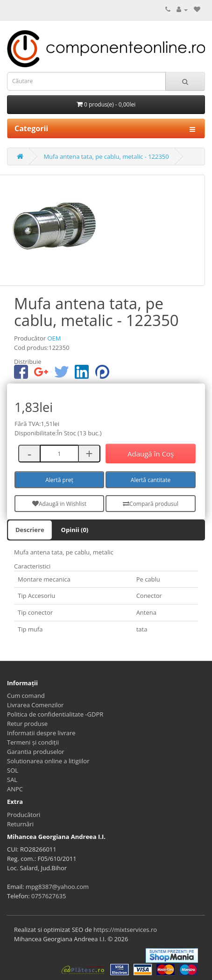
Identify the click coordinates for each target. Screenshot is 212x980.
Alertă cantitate (151, 480)
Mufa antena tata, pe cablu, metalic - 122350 (106, 156)
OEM (54, 338)
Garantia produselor (36, 752)
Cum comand (26, 696)
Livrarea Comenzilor (35, 705)
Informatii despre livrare (41, 733)
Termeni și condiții (33, 742)
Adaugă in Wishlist (59, 504)
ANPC (15, 789)
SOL (13, 770)
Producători (24, 815)
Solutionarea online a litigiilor (48, 761)
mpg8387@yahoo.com (57, 887)
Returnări (20, 824)
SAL (12, 780)
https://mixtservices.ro (125, 930)
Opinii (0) (75, 530)
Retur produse (27, 724)
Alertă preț (59, 480)
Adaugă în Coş (151, 454)
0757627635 (49, 896)
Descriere (30, 530)
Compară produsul (151, 504)
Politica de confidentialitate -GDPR (55, 714)
